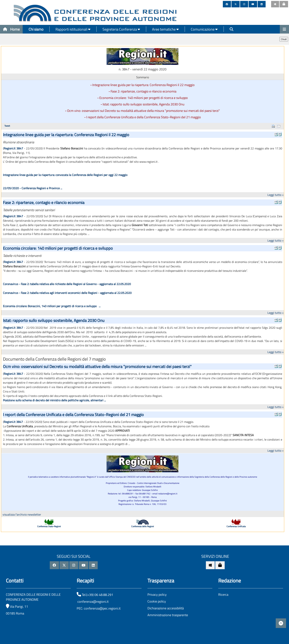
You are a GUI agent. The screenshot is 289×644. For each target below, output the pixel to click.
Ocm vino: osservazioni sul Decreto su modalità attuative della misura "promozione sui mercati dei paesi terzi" (143, 111)
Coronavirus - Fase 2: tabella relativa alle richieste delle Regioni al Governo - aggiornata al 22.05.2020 (67, 284)
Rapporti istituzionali (73, 29)
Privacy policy (157, 595)
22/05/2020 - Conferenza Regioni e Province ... (33, 188)
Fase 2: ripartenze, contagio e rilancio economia (143, 91)
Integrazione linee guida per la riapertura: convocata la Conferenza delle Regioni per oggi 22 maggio (66, 175)
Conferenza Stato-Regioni (49, 526)
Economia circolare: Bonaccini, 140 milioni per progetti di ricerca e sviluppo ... (52, 306)
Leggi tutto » (276, 195)
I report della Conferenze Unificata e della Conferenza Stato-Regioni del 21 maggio (144, 117)
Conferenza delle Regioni (143, 526)
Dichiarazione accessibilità (166, 608)
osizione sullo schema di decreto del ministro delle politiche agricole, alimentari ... (55, 400)
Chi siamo (36, 29)
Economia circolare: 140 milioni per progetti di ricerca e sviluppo (144, 98)
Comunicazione (204, 29)
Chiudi (284, 39)
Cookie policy (157, 601)
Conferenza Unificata (236, 526)
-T (280, 134)
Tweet (7, 126)
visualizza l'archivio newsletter (22, 514)
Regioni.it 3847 (13, 148)
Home (11, 29)
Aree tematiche (165, 29)
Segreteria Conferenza (121, 29)
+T (276, 134)
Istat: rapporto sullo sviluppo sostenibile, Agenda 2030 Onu (144, 104)
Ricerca (223, 595)
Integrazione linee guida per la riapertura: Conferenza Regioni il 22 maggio (143, 85)
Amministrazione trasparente (168, 615)
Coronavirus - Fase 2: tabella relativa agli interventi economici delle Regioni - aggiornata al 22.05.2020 (67, 293)
